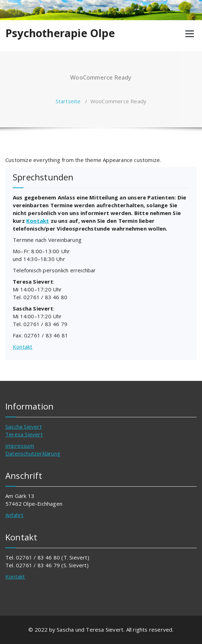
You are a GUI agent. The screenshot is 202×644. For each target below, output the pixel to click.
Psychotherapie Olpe (60, 33)
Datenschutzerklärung (33, 453)
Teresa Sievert (24, 434)
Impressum (20, 446)
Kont (11, 576)
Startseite (68, 101)
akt (21, 576)
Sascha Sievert (24, 427)
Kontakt (38, 221)
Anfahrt (14, 515)
